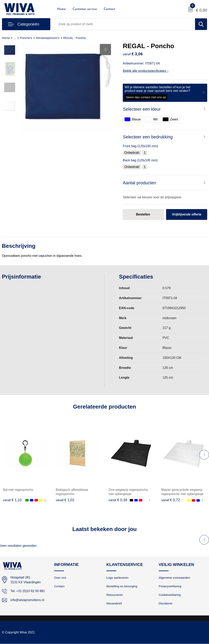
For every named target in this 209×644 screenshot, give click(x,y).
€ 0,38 (118, 500)
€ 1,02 (65, 500)
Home (61, 9)
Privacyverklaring (170, 587)
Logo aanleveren (118, 578)
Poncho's (26, 38)
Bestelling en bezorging (122, 587)
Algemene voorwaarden (174, 578)
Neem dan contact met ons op (146, 97)
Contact (109, 9)
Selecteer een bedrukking (148, 137)
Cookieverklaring (170, 595)
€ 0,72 (171, 500)
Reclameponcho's (48, 38)
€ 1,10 (12, 500)
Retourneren (115, 595)
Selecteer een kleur (142, 109)
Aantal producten (139, 183)
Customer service (85, 9)
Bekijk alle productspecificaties (146, 71)
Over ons (60, 578)
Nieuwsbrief (114, 604)
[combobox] (125, 24)
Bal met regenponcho (18, 490)
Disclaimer (166, 604)
